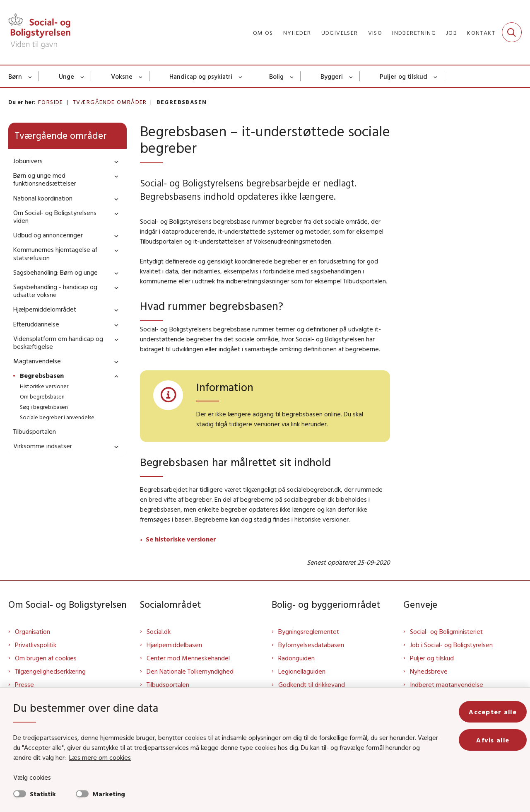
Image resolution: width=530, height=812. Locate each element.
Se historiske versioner (181, 539)
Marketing (109, 794)
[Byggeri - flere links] (351, 76)
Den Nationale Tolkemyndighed (190, 671)
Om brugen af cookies (46, 658)
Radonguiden (296, 658)
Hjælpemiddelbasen (174, 645)
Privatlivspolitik (36, 645)
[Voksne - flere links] (141, 76)
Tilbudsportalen (168, 684)
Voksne (122, 76)
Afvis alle (493, 740)
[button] (114, 161)
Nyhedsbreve (429, 671)
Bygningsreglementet (309, 631)
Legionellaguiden (302, 671)
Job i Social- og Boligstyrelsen (451, 645)
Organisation (33, 631)
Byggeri (332, 76)
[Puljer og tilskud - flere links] (436, 76)
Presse (24, 684)
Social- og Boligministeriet (446, 631)
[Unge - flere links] (83, 76)
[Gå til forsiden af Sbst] (39, 32)
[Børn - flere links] (30, 76)
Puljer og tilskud (404, 76)
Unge (66, 76)
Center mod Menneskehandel (188, 658)
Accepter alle (493, 712)
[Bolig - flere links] (292, 76)
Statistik (43, 794)
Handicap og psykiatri (201, 76)
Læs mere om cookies (100, 757)
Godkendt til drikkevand (312, 684)
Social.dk (159, 631)
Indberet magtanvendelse (447, 684)
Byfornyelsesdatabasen (311, 645)
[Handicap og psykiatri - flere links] (241, 76)
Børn (15, 76)
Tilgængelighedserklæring (50, 671)
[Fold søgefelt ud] (512, 32)
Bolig (276, 76)
